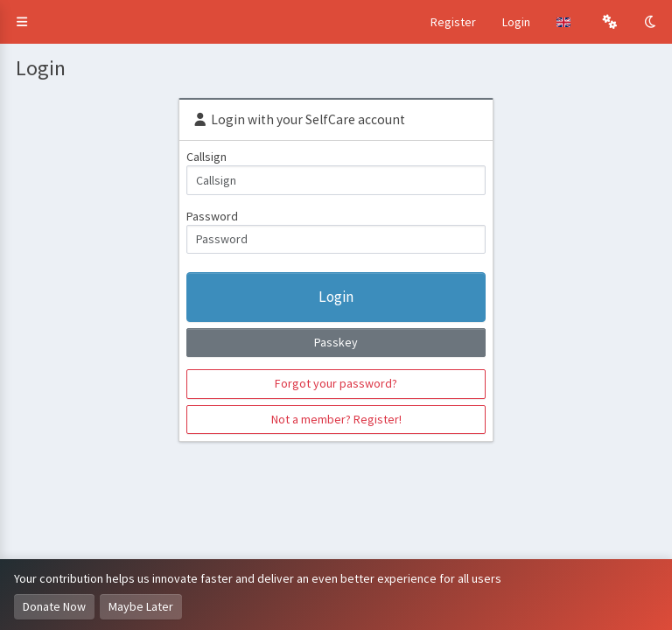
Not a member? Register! (336, 419)
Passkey (336, 342)
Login (516, 22)
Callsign (206, 157)
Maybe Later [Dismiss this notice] (141, 606)
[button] (22, 22)
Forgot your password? (336, 383)
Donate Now (54, 606)
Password (212, 216)
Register (453, 22)
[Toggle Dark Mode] (652, 22)
